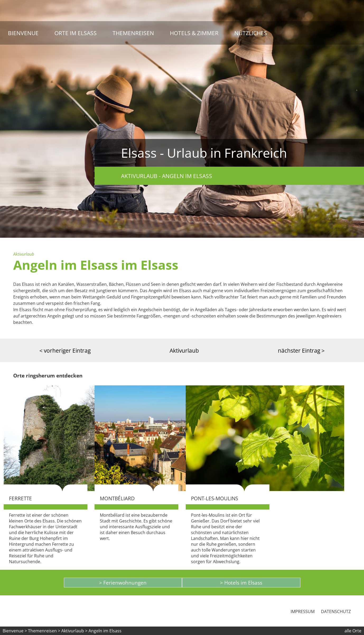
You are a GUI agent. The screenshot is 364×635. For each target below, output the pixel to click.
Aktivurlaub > (75, 631)
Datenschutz (336, 611)
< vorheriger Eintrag (65, 350)
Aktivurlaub (184, 350)
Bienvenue (23, 33)
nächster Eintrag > (301, 350)
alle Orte (353, 631)
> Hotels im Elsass (241, 583)
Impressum (303, 611)
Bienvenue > (15, 631)
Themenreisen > (44, 631)
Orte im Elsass (76, 33)
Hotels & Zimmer (194, 33)
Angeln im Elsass (105, 631)
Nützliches (251, 33)
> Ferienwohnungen (123, 583)
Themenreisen (133, 33)
